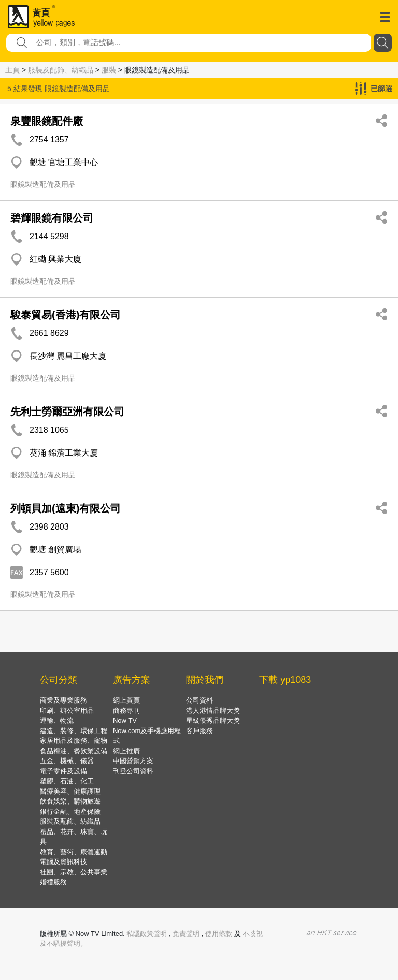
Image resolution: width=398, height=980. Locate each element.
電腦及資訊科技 (63, 862)
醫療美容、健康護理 (70, 791)
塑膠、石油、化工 (67, 781)
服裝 (109, 70)
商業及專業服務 (63, 700)
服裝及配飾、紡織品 (61, 70)
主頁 (12, 70)
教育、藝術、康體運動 (74, 852)
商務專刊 (126, 711)
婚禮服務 (53, 882)
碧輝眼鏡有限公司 (52, 218)
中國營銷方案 (133, 761)
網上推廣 (126, 751)
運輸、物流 (57, 720)
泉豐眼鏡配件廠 (47, 121)
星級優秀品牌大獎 (213, 720)
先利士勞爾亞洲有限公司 (67, 412)
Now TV (125, 720)
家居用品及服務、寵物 (74, 741)
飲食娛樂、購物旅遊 (70, 801)
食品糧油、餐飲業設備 (74, 751)
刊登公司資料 (133, 771)
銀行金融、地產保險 (70, 811)
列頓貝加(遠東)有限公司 (66, 508)
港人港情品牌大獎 (213, 711)
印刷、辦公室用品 (67, 711)
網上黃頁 (126, 700)
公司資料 (200, 700)
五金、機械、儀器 (67, 761)
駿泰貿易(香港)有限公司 (66, 315)
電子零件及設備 (63, 771)
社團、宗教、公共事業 (74, 872)
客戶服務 (200, 731)
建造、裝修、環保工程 (74, 731)
